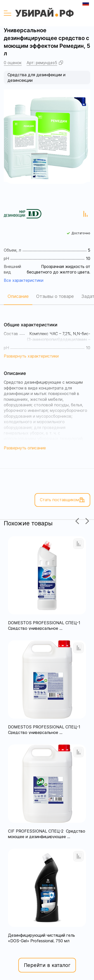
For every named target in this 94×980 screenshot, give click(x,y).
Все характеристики (24, 280)
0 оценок (13, 63)
